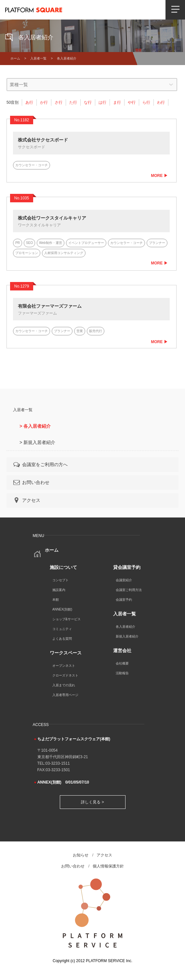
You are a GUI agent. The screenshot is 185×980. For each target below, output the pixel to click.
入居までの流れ (64, 685)
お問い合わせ (31, 482)
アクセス (26, 500)
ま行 (117, 102)
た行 (73, 102)
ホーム (15, 58)
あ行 (29, 102)
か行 (44, 102)
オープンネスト (64, 666)
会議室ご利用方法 (129, 590)
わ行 (161, 102)
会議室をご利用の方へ (40, 464)
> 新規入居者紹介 (37, 442)
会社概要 (122, 663)
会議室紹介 (124, 580)
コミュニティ (62, 629)
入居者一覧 (38, 58)
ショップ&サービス (66, 619)
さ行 (59, 102)
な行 (88, 102)
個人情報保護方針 (108, 866)
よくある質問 (62, 639)
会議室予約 (124, 600)
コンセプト (60, 580)
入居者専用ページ (65, 695)
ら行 (146, 102)
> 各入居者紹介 (35, 426)
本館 (56, 600)
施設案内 (59, 590)
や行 (132, 102)
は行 (102, 102)
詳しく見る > (92, 802)
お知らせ (81, 855)
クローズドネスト (65, 675)
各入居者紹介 (126, 627)
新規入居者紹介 (127, 636)
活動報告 (122, 673)
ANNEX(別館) (62, 609)
